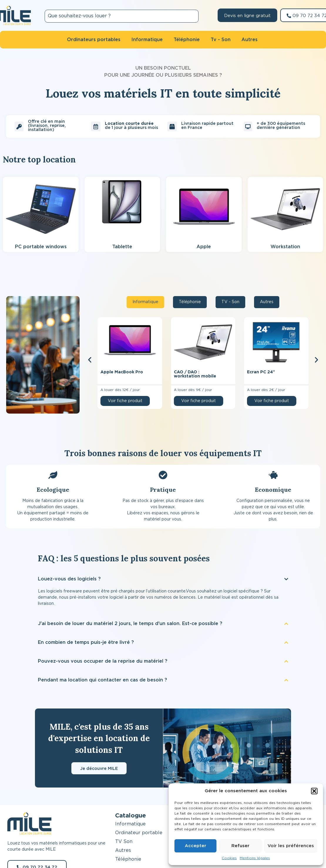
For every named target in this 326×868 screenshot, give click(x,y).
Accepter (195, 846)
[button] (314, 791)
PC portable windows (41, 247)
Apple (204, 247)
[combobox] (122, 16)
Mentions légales (255, 858)
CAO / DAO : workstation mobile (195, 374)
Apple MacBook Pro (122, 372)
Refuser (240, 846)
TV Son (124, 842)
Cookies (229, 858)
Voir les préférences (291, 846)
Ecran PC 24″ (261, 372)
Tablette (122, 247)
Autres (123, 850)
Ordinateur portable (139, 833)
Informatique (130, 824)
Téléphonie (128, 859)
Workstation (285, 247)
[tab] (145, 302)
